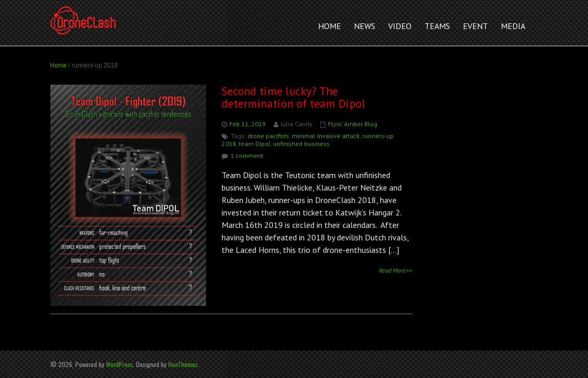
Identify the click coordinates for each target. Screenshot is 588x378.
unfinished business (301, 144)
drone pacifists (268, 136)
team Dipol (255, 144)
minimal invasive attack (326, 136)
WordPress (119, 364)
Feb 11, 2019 (248, 124)
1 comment (247, 156)
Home (59, 65)
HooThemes (183, 364)
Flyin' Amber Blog (353, 124)
